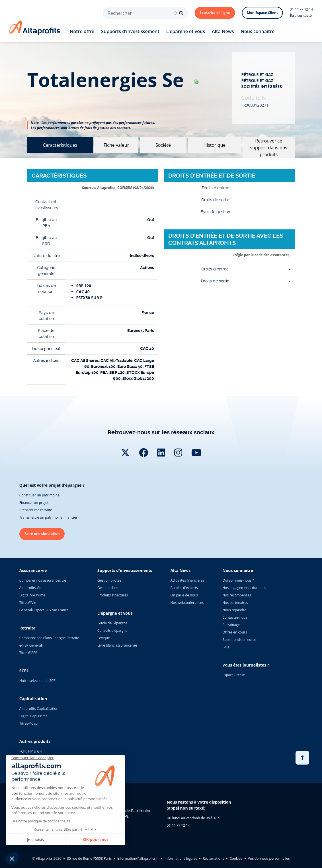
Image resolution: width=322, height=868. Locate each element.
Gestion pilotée (109, 580)
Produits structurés (113, 595)
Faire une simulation (42, 534)
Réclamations (213, 858)
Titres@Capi (29, 723)
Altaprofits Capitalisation (39, 709)
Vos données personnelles (269, 858)
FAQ (226, 647)
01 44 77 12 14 (301, 9)
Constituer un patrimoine (39, 495)
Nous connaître (258, 31)
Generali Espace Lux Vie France (44, 610)
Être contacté (301, 16)
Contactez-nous (235, 617)
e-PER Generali (31, 645)
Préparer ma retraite (36, 510)
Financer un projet (34, 503)
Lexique (104, 638)
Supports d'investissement (130, 31)
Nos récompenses (237, 595)
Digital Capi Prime (33, 716)
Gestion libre (107, 588)
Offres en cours (235, 632)
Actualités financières (187, 580)
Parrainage (231, 625)
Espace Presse (234, 675)
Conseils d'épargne (112, 630)
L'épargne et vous (186, 31)
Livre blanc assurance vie (117, 645)
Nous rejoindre (234, 610)
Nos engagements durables (244, 588)
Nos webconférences (187, 603)
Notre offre (82, 31)
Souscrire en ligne (215, 13)
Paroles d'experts (184, 588)
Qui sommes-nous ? (238, 580)
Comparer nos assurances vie (43, 580)
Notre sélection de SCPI (38, 681)
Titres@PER (28, 653)
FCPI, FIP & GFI (31, 751)
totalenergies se (113, 80)
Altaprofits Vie (30, 588)
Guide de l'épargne (112, 623)
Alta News (223, 31)
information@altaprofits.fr (138, 858)
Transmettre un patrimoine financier (48, 517)
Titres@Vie (28, 603)
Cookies (236, 858)
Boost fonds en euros (239, 640)
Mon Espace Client (262, 13)
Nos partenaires (235, 603)
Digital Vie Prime (32, 595)
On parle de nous (184, 595)
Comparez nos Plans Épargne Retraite (49, 638)
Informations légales (181, 858)
